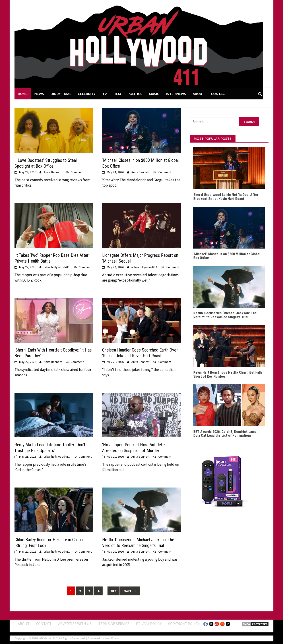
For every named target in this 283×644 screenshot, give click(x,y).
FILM (117, 94)
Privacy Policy (149, 624)
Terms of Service (114, 624)
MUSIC (154, 94)
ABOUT (198, 94)
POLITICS (135, 94)
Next (130, 591)
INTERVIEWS (176, 94)
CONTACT (219, 94)
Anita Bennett (53, 172)
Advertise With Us (75, 624)
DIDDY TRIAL (61, 94)
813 (114, 591)
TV (105, 94)
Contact (44, 624)
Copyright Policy (184, 624)
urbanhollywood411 (57, 267)
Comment (77, 172)
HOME (23, 94)
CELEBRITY (87, 94)
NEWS (39, 94)
